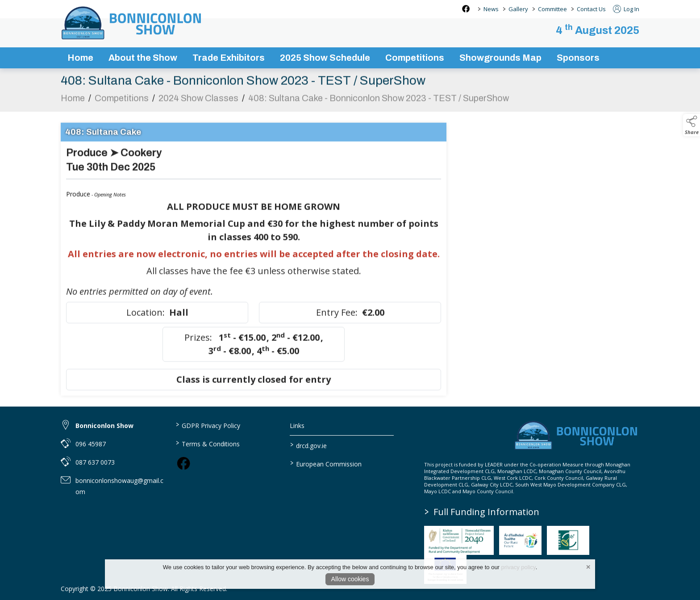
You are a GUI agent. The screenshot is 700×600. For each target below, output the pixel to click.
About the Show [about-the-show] (143, 58)
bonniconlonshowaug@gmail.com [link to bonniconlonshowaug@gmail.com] (119, 486)
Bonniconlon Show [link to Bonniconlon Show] (104, 426)
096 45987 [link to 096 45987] (91, 444)
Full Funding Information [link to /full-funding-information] (482, 512)
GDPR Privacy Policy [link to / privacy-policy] (208, 425)
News (491, 9)
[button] (692, 125)
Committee (552, 9)
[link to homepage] (132, 23)
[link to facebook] (183, 463)
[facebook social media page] (466, 9)
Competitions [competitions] (415, 58)
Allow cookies (350, 579)
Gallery (518, 9)
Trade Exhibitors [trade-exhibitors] (229, 58)
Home (80, 58)
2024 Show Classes (198, 102)
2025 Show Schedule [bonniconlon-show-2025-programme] (325, 58)
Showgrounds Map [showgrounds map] (500, 58)
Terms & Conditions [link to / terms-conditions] (207, 443)
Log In (626, 9)
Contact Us (591, 9)
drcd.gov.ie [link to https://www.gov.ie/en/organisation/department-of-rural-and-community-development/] (308, 445)
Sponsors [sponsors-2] (578, 58)
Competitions (122, 102)
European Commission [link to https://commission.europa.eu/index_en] (326, 463)
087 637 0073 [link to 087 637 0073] (95, 462)
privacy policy (519, 567)
